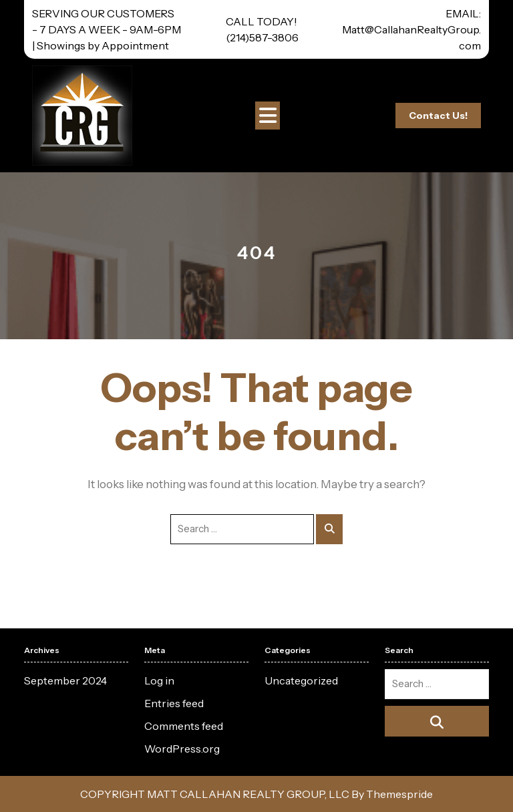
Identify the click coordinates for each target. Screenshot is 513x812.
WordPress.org (182, 749)
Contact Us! (438, 116)
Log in (159, 680)
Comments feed (184, 726)
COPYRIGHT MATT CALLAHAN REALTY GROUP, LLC (215, 794)
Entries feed (174, 703)
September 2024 (65, 680)
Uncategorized (301, 680)
